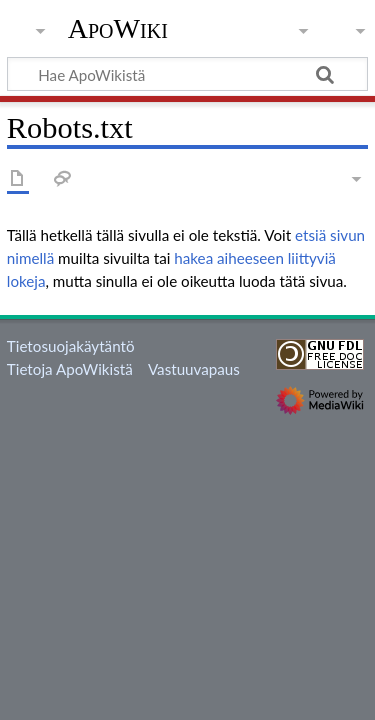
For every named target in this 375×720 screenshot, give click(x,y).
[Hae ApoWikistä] (187, 74)
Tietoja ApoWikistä (70, 369)
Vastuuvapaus (194, 369)
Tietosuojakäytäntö (71, 346)
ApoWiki (118, 29)
